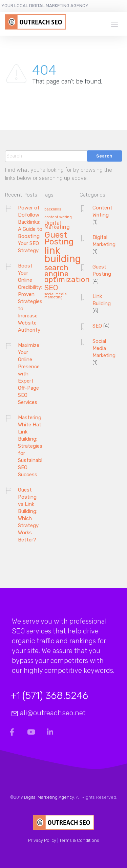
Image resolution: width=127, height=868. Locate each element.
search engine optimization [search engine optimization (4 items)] (67, 274)
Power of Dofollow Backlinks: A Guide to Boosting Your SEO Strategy (30, 229)
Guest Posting (102, 270)
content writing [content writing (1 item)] (58, 217)
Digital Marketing (104, 241)
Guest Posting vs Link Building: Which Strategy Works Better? (28, 515)
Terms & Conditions (79, 840)
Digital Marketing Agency (49, 797)
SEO (97, 326)
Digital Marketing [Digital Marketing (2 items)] (57, 225)
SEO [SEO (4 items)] (51, 288)
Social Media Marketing (104, 348)
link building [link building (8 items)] (63, 255)
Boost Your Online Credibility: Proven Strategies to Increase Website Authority (30, 298)
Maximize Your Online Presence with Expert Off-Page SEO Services (29, 374)
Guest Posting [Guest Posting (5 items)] (59, 238)
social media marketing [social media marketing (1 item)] (56, 296)
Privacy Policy (42, 840)
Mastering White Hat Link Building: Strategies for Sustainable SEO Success (31, 446)
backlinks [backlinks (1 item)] (53, 209)
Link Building (102, 300)
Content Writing (102, 211)
